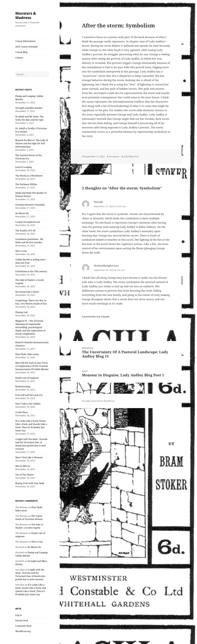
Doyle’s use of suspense (27, 378)
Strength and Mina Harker (29, 108)
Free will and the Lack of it (29, 395)
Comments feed (23, 626)
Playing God (21, 312)
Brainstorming (23, 386)
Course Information (25, 41)
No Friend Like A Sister (27, 292)
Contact (19, 58)
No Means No (22, 213)
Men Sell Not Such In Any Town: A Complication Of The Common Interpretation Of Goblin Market (32, 366)
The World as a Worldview (29, 176)
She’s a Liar (21, 251)
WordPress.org (23, 631)
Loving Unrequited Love (28, 222)
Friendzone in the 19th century (31, 271)
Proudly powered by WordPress (98, 401)
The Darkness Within (26, 184)
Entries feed (22, 620)
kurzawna (114, 156)
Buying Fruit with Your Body (30, 483)
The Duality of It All (25, 231)
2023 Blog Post (131, 156)
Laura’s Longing (24, 167)
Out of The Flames (25, 475)
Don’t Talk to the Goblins (28, 404)
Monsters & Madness (26, 15)
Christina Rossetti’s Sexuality (30, 205)
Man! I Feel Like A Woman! (29, 457)
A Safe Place (22, 412)
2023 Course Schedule (27, 47)
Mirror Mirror (23, 466)
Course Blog (21, 52)
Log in (18, 615)
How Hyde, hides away (27, 354)
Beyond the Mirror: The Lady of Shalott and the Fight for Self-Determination (32, 143)
